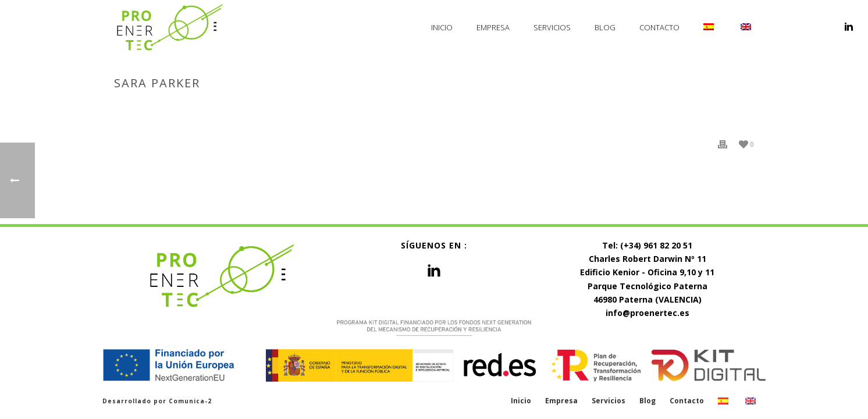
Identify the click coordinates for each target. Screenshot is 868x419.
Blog (605, 27)
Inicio (442, 27)
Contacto (659, 27)
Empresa (493, 27)
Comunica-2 (190, 401)
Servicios (552, 27)
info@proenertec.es (648, 313)
